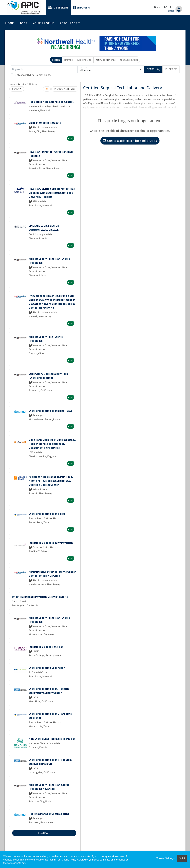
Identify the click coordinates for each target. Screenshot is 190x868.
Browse (68, 60)
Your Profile (43, 23)
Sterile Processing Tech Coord (47, 514)
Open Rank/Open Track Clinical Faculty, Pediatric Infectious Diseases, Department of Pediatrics (52, 444)
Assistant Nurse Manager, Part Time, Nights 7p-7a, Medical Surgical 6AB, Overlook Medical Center (51, 481)
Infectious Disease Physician (46, 647)
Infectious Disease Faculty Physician (51, 543)
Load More (44, 833)
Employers (82, 8)
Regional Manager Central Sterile (49, 814)
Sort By (16, 89)
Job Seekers (58, 8)
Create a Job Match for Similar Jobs (130, 141)
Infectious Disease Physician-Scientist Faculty (40, 597)
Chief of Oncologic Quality (45, 123)
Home (10, 23)
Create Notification (65, 89)
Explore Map (84, 60)
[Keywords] (44, 69)
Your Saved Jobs (129, 60)
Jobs (23, 23)
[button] (171, 69)
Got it (182, 858)
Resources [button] (68, 23)
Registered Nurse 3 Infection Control (51, 102)
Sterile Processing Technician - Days (51, 411)
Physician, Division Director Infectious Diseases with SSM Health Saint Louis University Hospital (52, 193)
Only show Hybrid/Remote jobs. (33, 75)
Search (56, 60)
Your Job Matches (106, 60)
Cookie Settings (165, 858)
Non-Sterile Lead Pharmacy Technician (52, 739)
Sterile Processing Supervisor (47, 668)
